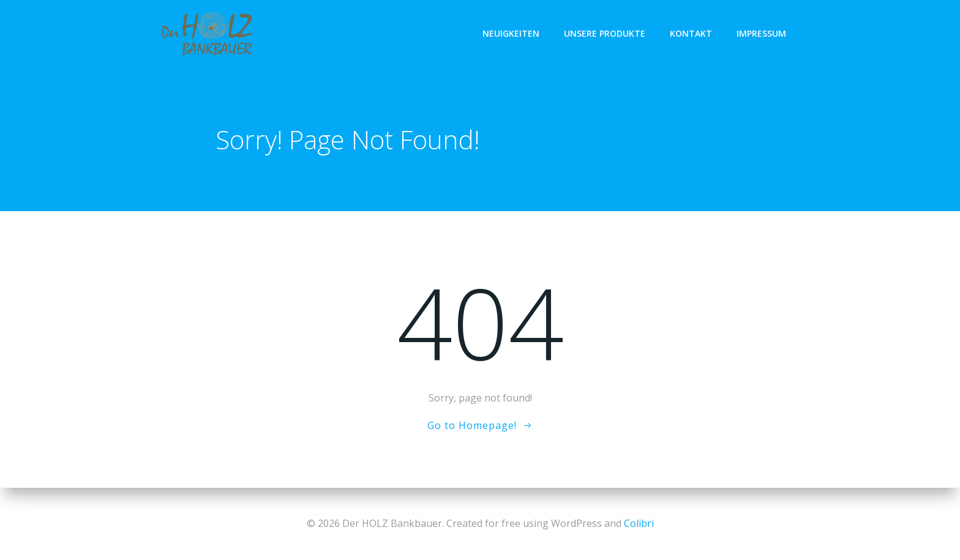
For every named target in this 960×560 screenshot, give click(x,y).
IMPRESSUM (761, 33)
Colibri (639, 523)
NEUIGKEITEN (511, 33)
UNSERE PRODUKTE (605, 33)
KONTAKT (691, 33)
